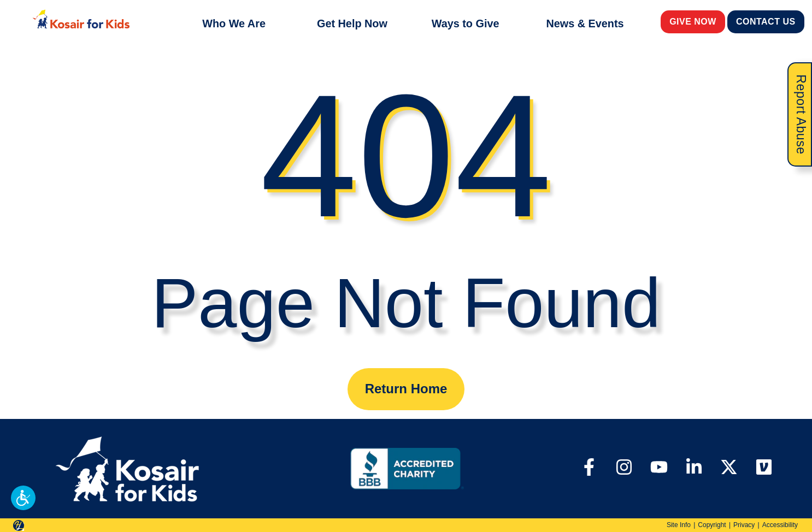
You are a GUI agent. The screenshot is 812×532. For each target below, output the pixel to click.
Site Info (679, 525)
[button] (23, 498)
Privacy (744, 525)
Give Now (693, 21)
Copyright (712, 525)
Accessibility (780, 525)
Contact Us (766, 21)
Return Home (406, 389)
